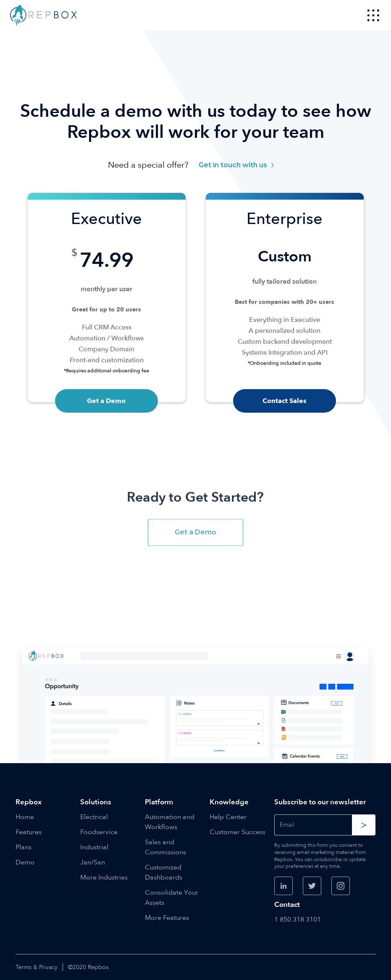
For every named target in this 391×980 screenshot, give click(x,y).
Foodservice (99, 832)
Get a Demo (106, 401)
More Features (167, 918)
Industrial (94, 847)
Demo (25, 862)
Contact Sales (285, 401)
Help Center (228, 817)
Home (25, 817)
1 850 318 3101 (298, 919)
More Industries (104, 877)
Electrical (94, 817)
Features (29, 832)
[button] (373, 15)
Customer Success (237, 832)
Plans (24, 847)
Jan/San (93, 862)
